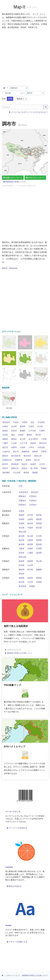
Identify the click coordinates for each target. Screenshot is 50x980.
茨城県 (21, 523)
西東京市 (15, 468)
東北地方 (35, 492)
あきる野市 (33, 439)
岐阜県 (21, 544)
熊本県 (21, 582)
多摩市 (14, 447)
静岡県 (30, 544)
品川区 (14, 426)
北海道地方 (23, 492)
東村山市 (38, 456)
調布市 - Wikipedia (10, 268)
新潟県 (21, 536)
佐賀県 (30, 578)
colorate (9, 867)
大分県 (30, 582)
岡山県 (39, 561)
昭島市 (5, 456)
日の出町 (17, 473)
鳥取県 (21, 561)
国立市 (5, 447)
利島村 (33, 443)
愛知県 (39, 544)
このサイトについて (13, 650)
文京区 (40, 426)
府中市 (16, 452)
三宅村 (44, 439)
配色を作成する (14, 886)
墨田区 (23, 426)
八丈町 (14, 443)
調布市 (25, 468)
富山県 (30, 536)
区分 (4, 99)
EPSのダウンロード (35, 178)
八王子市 (24, 443)
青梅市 (44, 468)
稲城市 (33, 464)
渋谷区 (5, 435)
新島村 (35, 452)
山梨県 (30, 540)
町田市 (5, 464)
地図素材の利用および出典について (19, 653)
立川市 (42, 464)
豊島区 (14, 439)
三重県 (30, 553)
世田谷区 (6, 422)
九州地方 (33, 505)
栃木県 (30, 523)
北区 (32, 422)
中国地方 (33, 501)
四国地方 (22, 505)
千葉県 (30, 528)
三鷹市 (5, 443)
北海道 (21, 511)
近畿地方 (22, 501)
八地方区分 (7, 492)
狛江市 (37, 460)
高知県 (21, 574)
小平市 (31, 447)
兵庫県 (39, 549)
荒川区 (38, 435)
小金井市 (6, 452)
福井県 (21, 540)
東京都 (39, 528)
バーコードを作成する (17, 828)
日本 (21, 486)
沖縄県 (32, 586)
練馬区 (29, 435)
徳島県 (21, 570)
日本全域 (6, 486)
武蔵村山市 (7, 460)
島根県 (30, 561)
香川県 (30, 570)
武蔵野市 (19, 460)
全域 (10, 99)
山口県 (30, 565)
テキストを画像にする (17, 942)
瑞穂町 (35, 473)
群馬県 (39, 523)
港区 (13, 435)
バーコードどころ (13, 812)
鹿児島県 (22, 586)
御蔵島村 (25, 452)
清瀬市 (28, 460)
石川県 (39, 536)
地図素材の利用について (15, 182)
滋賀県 (39, 553)
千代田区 (41, 422)
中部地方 (33, 496)
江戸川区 (32, 431)
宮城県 (21, 519)
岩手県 (30, 515)
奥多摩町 (6, 473)
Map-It (19, 7)
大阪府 (21, 549)
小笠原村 (41, 447)
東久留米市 (16, 456)
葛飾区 (5, 439)
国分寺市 (43, 443)
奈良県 (21, 553)
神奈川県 (22, 532)
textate (8, 925)
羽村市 (5, 468)
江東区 (42, 431)
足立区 (23, 439)
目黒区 (21, 435)
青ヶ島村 (34, 468)
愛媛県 (39, 570)
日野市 (44, 452)
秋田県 (39, 515)
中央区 (16, 422)
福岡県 (21, 578)
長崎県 (39, 578)
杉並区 (14, 431)
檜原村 (26, 473)
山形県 (30, 519)
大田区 (31, 426)
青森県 (21, 515)
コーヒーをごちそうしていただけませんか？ (29, 112)
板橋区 (23, 431)
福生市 (25, 464)
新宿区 (5, 431)
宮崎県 (39, 582)
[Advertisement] (25, 57)
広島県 (21, 565)
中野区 (25, 422)
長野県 (39, 540)
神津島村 (15, 464)
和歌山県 (22, 557)
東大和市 (27, 456)
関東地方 (22, 496)
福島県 (39, 519)
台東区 (5, 426)
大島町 (23, 447)
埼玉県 (21, 528)
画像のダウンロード (13, 178)
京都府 (30, 549)
